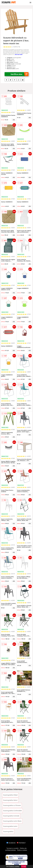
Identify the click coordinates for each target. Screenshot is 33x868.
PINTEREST (21, 843)
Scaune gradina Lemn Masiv (12, 821)
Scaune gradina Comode (11, 816)
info (14, 120)
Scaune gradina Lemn (10, 826)
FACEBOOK (11, 843)
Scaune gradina (8, 831)
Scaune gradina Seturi (10, 800)
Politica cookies (22, 850)
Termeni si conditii (13, 848)
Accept (24, 866)
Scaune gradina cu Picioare (12, 805)
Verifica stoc (19, 74)
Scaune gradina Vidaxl (10, 795)
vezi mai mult (19, 54)
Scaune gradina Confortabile (12, 811)
